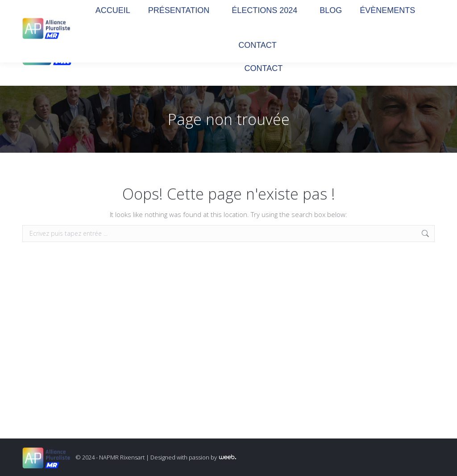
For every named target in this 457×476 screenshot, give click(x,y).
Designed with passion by (193, 457)
